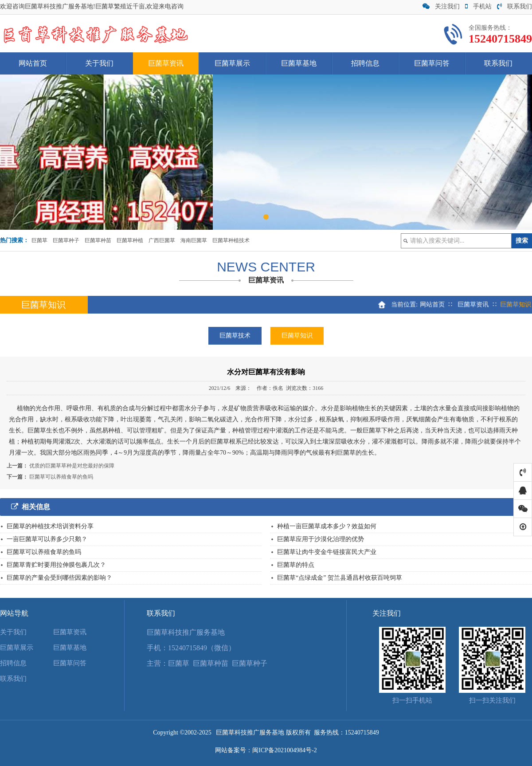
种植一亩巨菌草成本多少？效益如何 (327, 526)
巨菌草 (39, 240)
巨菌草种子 (66, 240)
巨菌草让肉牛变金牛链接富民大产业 (327, 552)
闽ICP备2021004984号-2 (284, 750)
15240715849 (362, 733)
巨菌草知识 (297, 336)
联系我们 (514, 6)
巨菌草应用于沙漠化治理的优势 (321, 539)
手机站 (478, 6)
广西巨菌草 (162, 240)
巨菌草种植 (130, 240)
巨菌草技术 (235, 336)
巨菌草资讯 (166, 63)
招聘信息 (365, 63)
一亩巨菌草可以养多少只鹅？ (47, 539)
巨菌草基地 (299, 63)
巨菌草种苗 (98, 240)
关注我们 (441, 6)
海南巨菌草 (194, 240)
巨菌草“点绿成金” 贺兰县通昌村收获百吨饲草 (340, 578)
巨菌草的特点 (296, 565)
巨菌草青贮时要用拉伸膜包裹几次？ (56, 565)
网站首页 (33, 63)
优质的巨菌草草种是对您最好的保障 (72, 466)
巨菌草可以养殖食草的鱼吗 (61, 477)
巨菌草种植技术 (231, 240)
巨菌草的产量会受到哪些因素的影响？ (59, 578)
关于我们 (99, 63)
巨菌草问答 (432, 63)
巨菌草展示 (232, 63)
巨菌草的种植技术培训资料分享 (50, 526)
